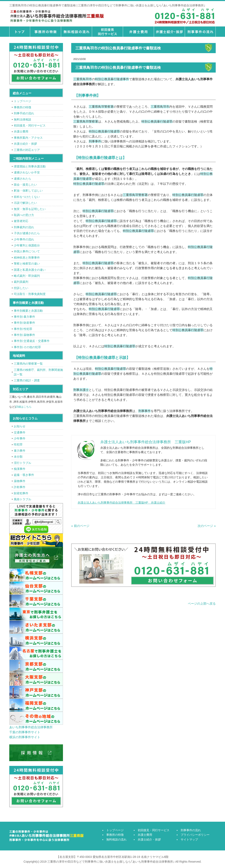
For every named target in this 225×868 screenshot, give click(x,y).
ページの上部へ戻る (202, 604)
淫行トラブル (22, 463)
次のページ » (207, 526)
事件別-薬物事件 (24, 335)
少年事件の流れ (24, 239)
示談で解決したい (25, 203)
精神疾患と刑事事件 (27, 258)
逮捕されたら (22, 179)
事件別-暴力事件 (24, 317)
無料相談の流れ (76, 32)
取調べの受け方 (24, 215)
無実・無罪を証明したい (30, 209)
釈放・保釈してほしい (28, 191)
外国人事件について (27, 251)
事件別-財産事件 (24, 323)
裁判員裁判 (21, 282)
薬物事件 (20, 481)
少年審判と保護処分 (27, 245)
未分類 (18, 457)
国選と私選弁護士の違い (30, 270)
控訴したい (21, 288)
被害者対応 (21, 221)
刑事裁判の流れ (24, 227)
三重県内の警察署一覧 (28, 364)
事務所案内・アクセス (28, 138)
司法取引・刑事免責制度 (30, 294)
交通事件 (20, 432)
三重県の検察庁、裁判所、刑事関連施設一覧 (38, 372)
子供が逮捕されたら (27, 233)
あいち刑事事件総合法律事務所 (31, 727)
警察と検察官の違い (27, 264)
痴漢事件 (20, 469)
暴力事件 (20, 451)
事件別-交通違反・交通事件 (32, 341)
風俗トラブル (22, 499)
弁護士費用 (138, 32)
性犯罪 (18, 444)
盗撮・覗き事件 (24, 475)
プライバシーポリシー (195, 835)
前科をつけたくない (27, 197)
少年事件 (20, 438)
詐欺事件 (20, 487)
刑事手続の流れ (24, 113)
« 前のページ (80, 526)
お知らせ (20, 426)
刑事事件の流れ (200, 32)
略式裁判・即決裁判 (27, 276)
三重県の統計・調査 (27, 380)
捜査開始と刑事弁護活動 (30, 166)
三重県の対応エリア (27, 150)
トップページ (20, 32)
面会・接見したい (25, 185)
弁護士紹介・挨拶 (169, 32)
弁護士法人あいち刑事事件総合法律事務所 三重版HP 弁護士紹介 (121, 503)
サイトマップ (189, 839)
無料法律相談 (22, 119)
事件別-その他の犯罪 (27, 347)
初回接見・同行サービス (107, 32)
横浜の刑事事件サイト (25, 737)
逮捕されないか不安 (27, 172)
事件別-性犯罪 (23, 329)
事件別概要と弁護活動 (28, 311)
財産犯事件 (21, 493)
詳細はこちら (24, 407)
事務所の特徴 (45, 32)
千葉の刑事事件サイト (25, 732)
